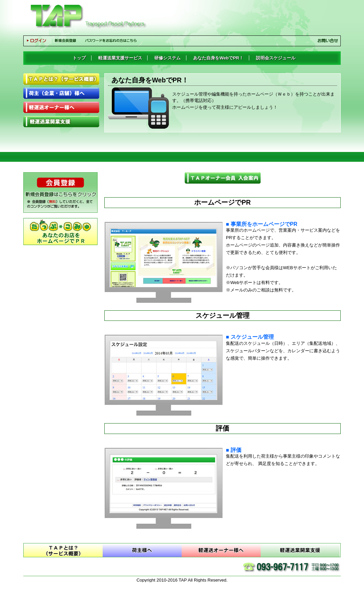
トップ (79, 58)
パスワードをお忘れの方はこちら (113, 43)
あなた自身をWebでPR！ (218, 58)
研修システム (167, 58)
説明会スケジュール (276, 58)
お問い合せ (328, 41)
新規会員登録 (68, 43)
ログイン (38, 43)
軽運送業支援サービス (120, 58)
